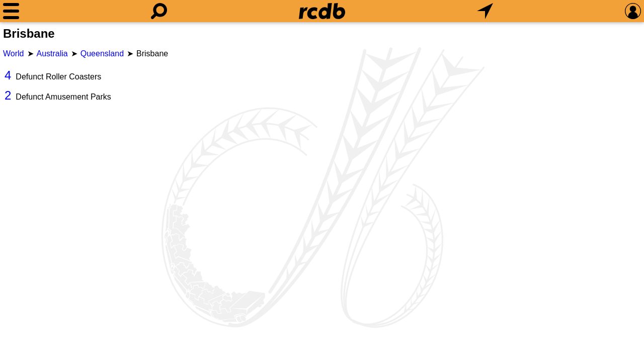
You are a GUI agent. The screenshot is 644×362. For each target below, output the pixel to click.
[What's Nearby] (485, 11)
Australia (52, 54)
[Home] (322, 11)
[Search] (159, 11)
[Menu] (11, 11)
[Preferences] (633, 11)
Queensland (102, 54)
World (14, 54)
